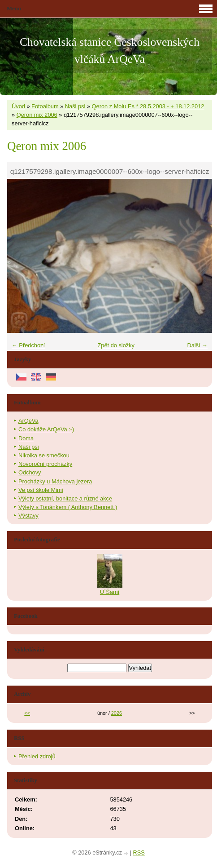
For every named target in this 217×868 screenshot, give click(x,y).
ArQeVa (28, 421)
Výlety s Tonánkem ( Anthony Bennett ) (68, 507)
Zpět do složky (116, 345)
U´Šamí (110, 592)
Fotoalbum (45, 106)
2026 (117, 713)
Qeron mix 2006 (37, 115)
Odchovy (30, 472)
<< (27, 713)
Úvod (18, 106)
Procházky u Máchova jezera (55, 481)
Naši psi (75, 106)
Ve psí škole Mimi (41, 490)
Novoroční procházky (45, 464)
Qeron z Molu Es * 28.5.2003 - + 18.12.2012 (148, 106)
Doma (26, 438)
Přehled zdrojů (37, 756)
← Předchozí (28, 345)
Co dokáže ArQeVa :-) (46, 429)
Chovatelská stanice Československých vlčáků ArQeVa (110, 51)
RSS (139, 852)
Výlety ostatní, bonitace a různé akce (65, 498)
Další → (197, 345)
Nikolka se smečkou (44, 455)
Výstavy (28, 516)
